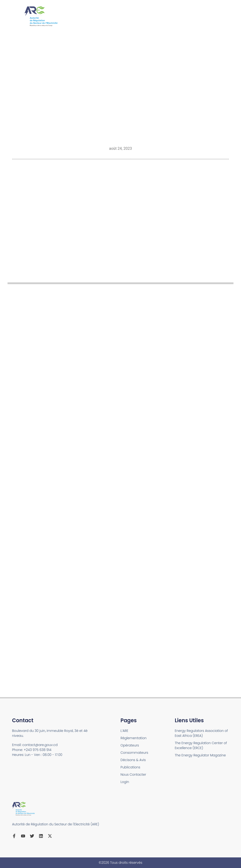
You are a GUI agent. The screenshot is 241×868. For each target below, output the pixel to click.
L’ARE (124, 731)
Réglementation (134, 738)
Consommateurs (134, 753)
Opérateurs (130, 745)
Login (125, 782)
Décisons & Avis (133, 760)
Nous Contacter (133, 775)
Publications (130, 767)
